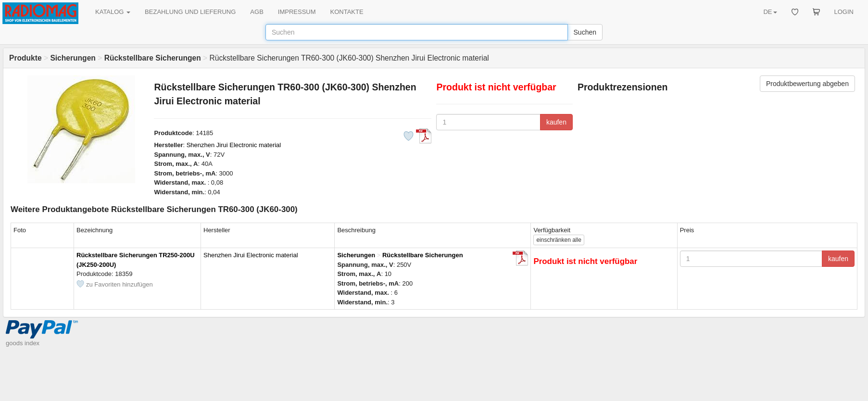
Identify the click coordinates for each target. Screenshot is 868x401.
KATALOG (113, 12)
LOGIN (844, 12)
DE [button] (770, 12)
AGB (257, 12)
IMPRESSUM (297, 12)
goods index (23, 343)
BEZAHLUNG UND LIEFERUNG (190, 12)
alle (559, 240)
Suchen (585, 32)
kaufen (556, 122)
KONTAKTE (347, 12)
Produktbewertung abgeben (807, 84)
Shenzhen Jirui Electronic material (234, 145)
